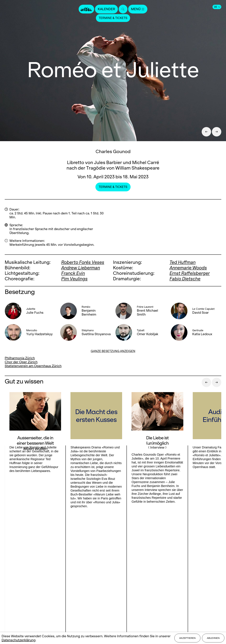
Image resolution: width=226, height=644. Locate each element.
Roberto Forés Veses (83, 262)
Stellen (113, 598)
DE (217, 7)
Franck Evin (73, 273)
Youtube (57, 597)
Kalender (106, 9)
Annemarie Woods (188, 268)
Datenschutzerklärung (19, 640)
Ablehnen (213, 638)
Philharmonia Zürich (20, 358)
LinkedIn (38, 603)
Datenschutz (113, 614)
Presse (113, 592)
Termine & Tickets (113, 18)
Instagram (36, 597)
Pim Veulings (74, 279)
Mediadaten (113, 603)
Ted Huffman (183, 262)
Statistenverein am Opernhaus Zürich (33, 366)
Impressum (113, 609)
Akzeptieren (187, 638)
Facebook (19, 597)
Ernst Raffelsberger (190, 273)
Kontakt (113, 587)
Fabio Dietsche (185, 279)
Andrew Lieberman (81, 268)
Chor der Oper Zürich (21, 362)
